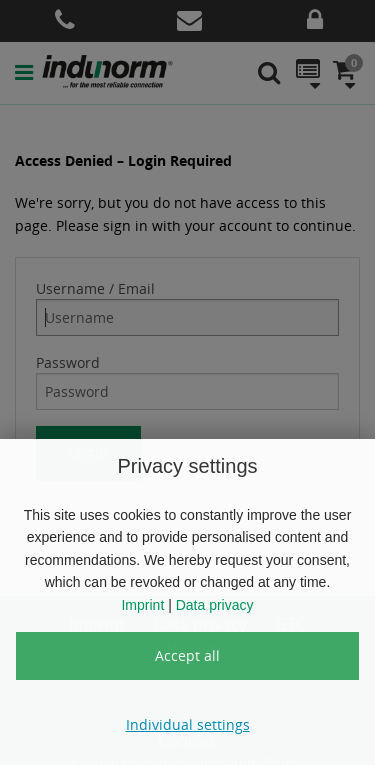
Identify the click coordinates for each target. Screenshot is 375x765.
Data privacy (215, 605)
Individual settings (188, 724)
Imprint (142, 605)
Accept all (187, 655)
